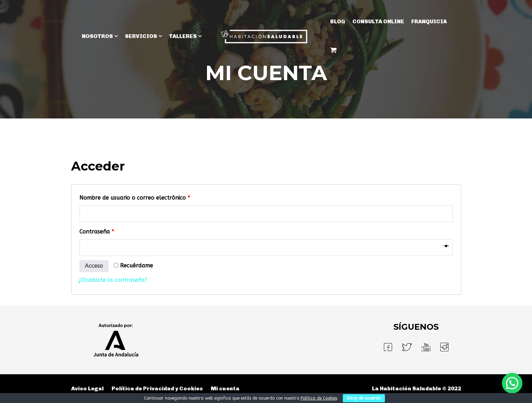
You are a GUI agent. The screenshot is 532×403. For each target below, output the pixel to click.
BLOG (338, 21)
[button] (512, 383)
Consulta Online (378, 21)
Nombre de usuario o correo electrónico (135, 198)
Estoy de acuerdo (364, 398)
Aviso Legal (87, 388)
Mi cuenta (225, 388)
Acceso (94, 266)
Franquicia (429, 21)
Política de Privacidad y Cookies (157, 388)
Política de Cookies (319, 398)
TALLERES (183, 36)
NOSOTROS (97, 36)
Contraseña (97, 232)
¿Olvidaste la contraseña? (113, 280)
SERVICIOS (141, 36)
